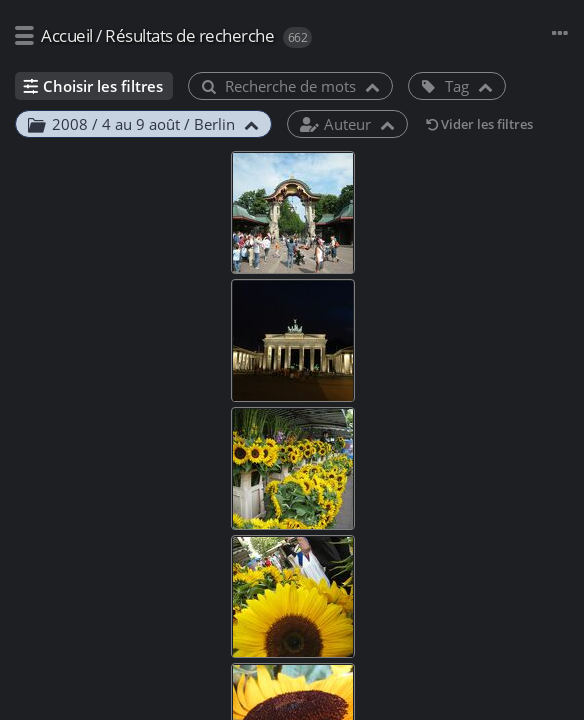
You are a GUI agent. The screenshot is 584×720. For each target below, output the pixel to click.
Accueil (67, 35)
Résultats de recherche (189, 35)
